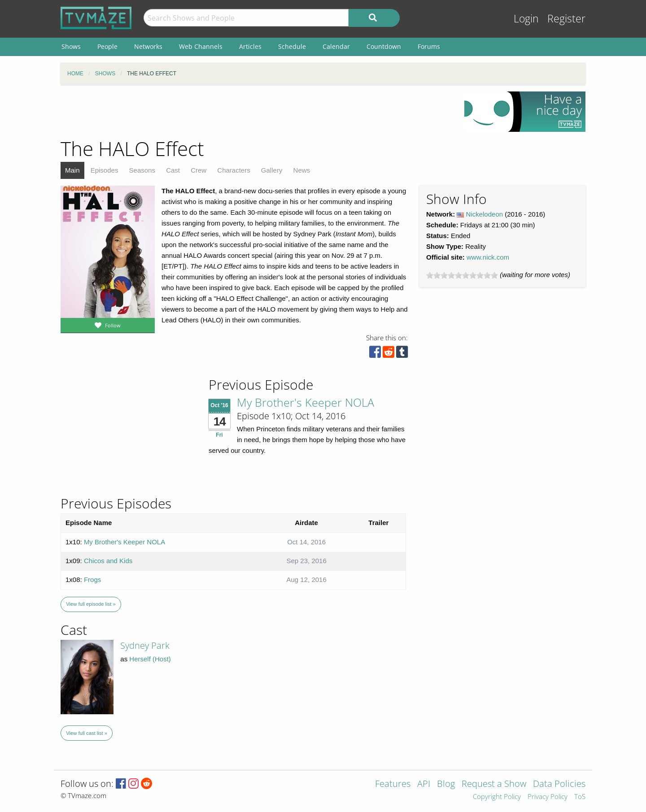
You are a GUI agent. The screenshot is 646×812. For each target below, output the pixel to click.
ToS (580, 797)
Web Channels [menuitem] (201, 46)
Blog (446, 784)
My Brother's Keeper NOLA (306, 402)
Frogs (92, 580)
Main (72, 170)
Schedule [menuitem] (292, 46)
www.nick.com (488, 257)
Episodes (105, 170)
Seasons (142, 170)
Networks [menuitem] (148, 46)
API (424, 784)
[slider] (462, 275)
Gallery (272, 170)
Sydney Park (145, 645)
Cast (173, 170)
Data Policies (559, 784)
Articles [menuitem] (250, 46)
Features (393, 784)
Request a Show (494, 784)
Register (566, 19)
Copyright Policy (497, 797)
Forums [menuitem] (429, 46)
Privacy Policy (548, 797)
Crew (199, 170)
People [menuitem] (107, 46)
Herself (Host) (150, 659)
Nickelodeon (485, 214)
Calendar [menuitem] (336, 46)
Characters (234, 170)
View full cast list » (87, 733)
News (302, 170)
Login (526, 19)
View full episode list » (91, 604)
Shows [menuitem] (71, 46)
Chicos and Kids (108, 561)
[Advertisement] (256, 112)
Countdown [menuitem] (384, 46)
